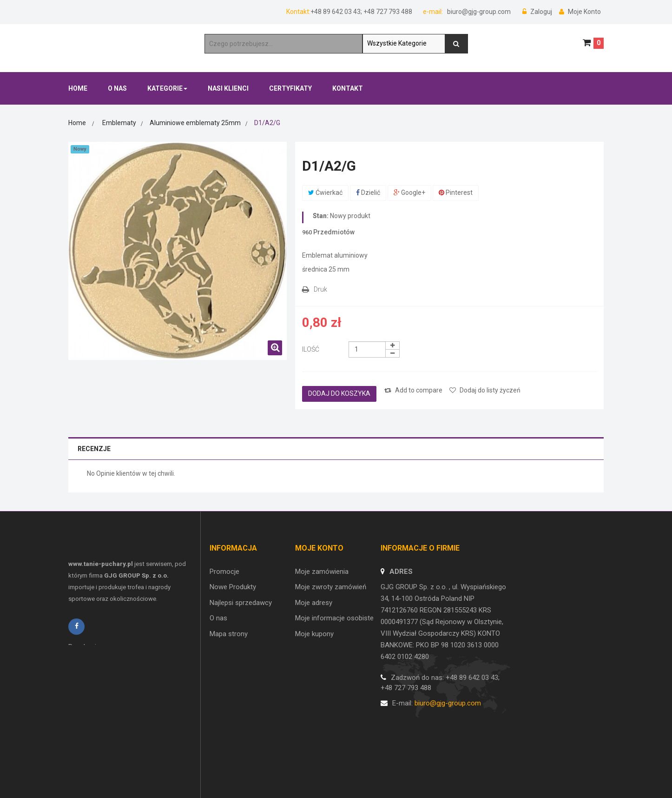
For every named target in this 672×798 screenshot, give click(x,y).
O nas (218, 618)
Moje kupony (314, 634)
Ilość (311, 349)
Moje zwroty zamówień (331, 587)
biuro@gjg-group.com (478, 12)
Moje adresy (314, 603)
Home (77, 123)
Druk (320, 289)
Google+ (409, 193)
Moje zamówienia (322, 572)
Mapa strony (229, 634)
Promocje (224, 572)
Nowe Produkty (233, 587)
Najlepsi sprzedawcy (241, 603)
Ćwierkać (325, 193)
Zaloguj (538, 12)
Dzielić (368, 193)
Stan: (321, 216)
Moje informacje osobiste (334, 618)
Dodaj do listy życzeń (485, 390)
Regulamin (84, 659)
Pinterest (456, 193)
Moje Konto (580, 12)
